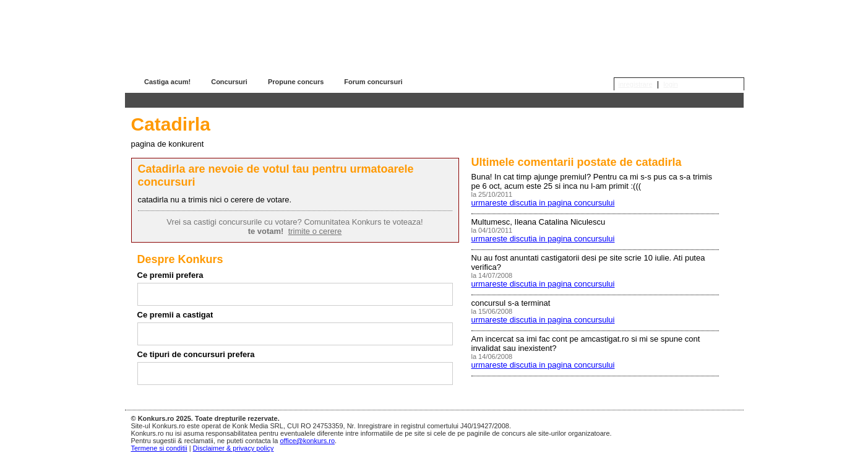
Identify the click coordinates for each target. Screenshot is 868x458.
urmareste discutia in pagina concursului (543, 203)
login (670, 84)
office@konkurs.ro (307, 441)
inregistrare (636, 84)
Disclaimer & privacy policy (234, 448)
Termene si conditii (159, 448)
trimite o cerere (315, 231)
